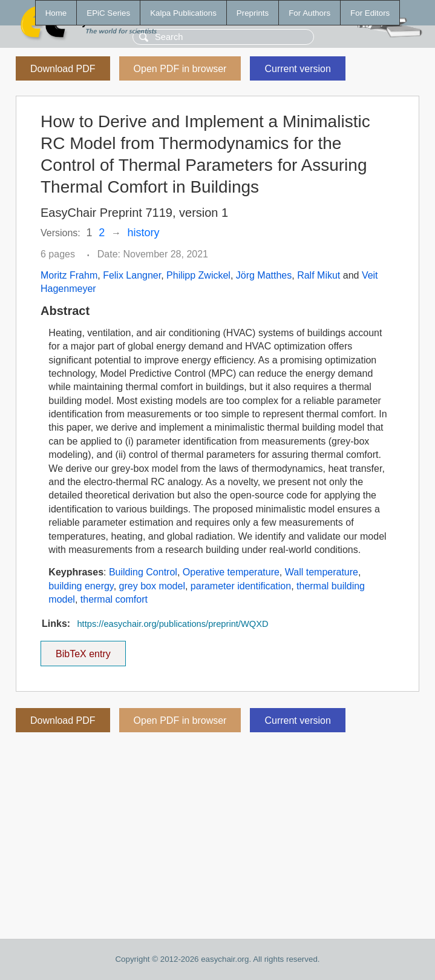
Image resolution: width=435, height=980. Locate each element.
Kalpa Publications (183, 13)
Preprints (253, 13)
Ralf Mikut (319, 275)
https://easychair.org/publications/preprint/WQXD (172, 624)
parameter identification (241, 586)
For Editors (370, 13)
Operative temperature (231, 572)
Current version (297, 69)
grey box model (152, 586)
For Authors (309, 13)
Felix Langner (132, 275)
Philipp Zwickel (198, 275)
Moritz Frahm (69, 275)
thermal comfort (114, 599)
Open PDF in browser (180, 69)
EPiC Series (108, 13)
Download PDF (63, 69)
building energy (81, 586)
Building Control (143, 572)
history (144, 233)
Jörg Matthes (264, 275)
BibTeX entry (83, 650)
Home (56, 13)
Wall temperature (322, 572)
